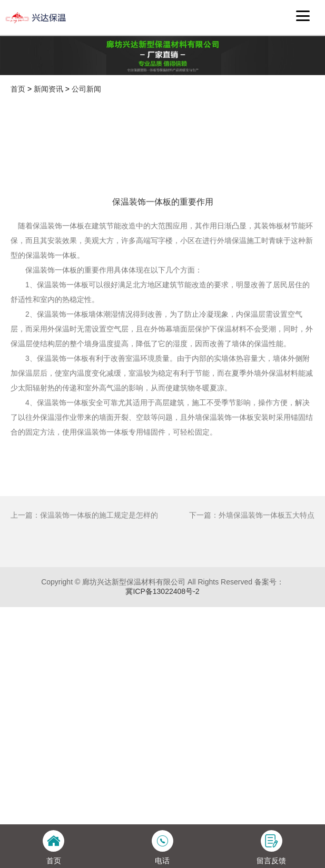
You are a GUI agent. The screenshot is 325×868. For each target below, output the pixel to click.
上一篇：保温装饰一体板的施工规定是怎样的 (84, 559)
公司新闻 (86, 89)
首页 (18, 89)
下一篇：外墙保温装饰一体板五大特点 (252, 559)
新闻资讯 (48, 89)
